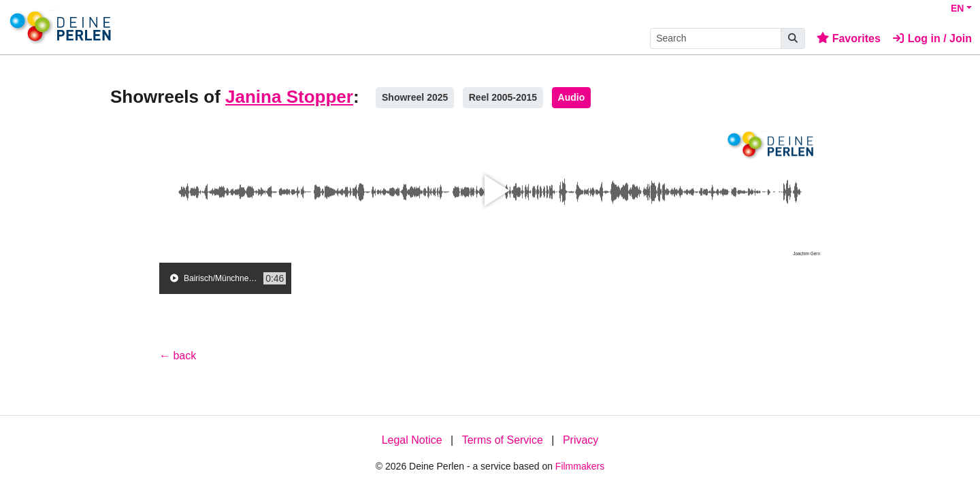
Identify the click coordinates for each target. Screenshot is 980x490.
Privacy (581, 440)
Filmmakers (580, 466)
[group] (225, 278)
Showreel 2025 (415, 97)
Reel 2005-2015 (503, 97)
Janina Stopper (289, 97)
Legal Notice (412, 440)
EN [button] (957, 8)
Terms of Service (503, 440)
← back (178, 356)
